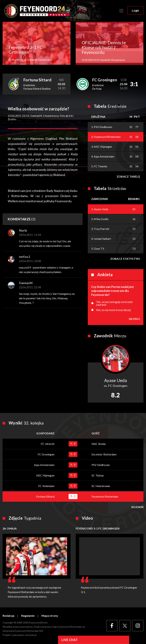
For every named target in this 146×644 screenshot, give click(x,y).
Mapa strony (50, 616)
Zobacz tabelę (128, 176)
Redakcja (8, 616)
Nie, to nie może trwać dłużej (113, 310)
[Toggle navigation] (121, 11)
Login (135, 11)
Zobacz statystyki (125, 259)
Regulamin (28, 616)
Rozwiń (137, 507)
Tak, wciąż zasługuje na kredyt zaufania (114, 303)
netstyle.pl (31, 635)
